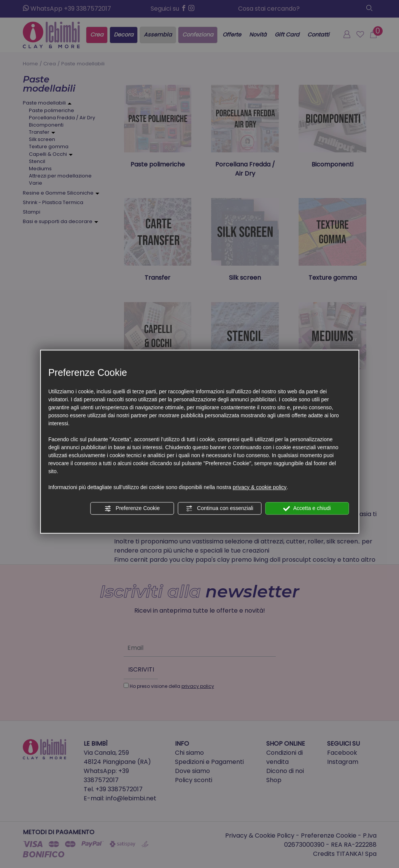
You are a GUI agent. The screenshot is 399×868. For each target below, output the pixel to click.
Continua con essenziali (219, 508)
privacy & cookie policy (260, 487)
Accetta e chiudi (307, 508)
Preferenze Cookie (132, 508)
